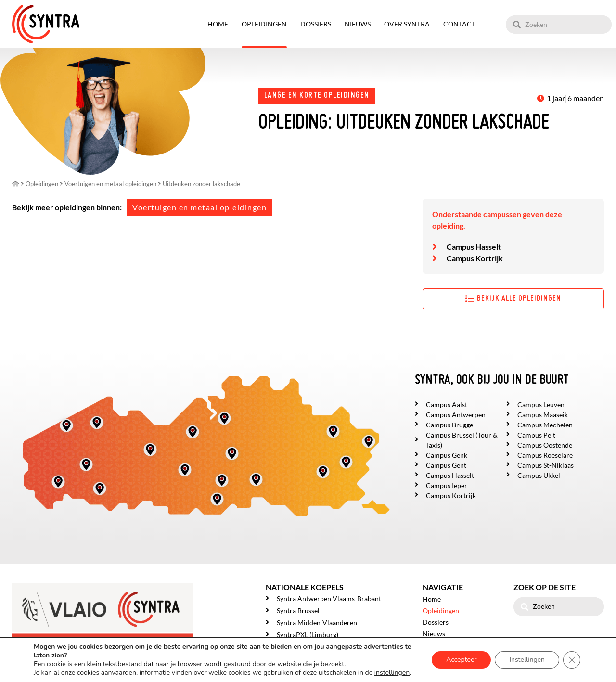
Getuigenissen (443, 657)
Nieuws (358, 24)
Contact (459, 24)
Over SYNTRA (407, 24)
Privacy (166, 673)
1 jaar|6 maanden (575, 98)
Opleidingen (264, 24)
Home (218, 24)
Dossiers (316, 24)
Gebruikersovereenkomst (119, 673)
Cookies (189, 673)
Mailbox (83, 664)
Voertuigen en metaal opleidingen (199, 207)
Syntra (57, 664)
